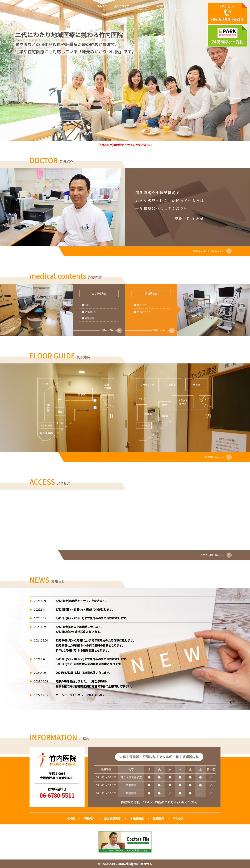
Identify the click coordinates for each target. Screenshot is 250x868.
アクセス (178, 8)
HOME (71, 818)
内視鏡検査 (143, 8)
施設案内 (161, 8)
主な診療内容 (122, 8)
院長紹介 (102, 8)
